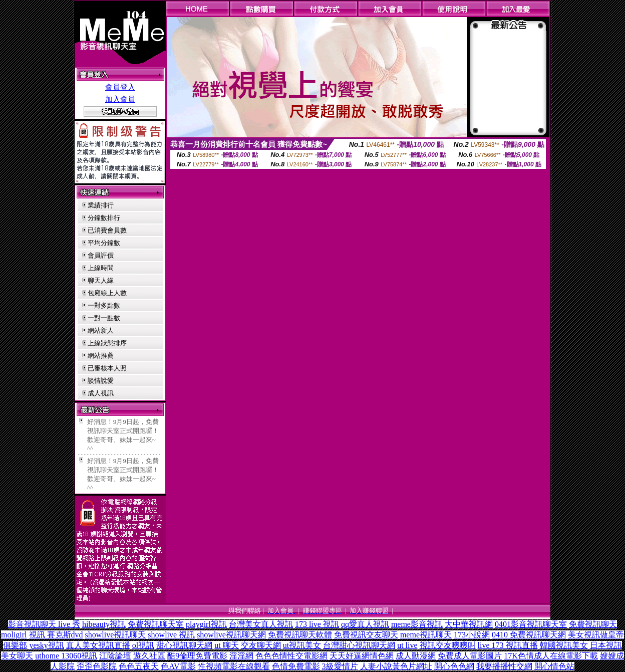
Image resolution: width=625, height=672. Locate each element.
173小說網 (472, 635)
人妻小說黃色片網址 (396, 666)
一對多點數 (104, 305)
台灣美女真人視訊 (261, 624)
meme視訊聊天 (426, 635)
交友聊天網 (261, 645)
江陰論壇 (115, 656)
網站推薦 (101, 356)
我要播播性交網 (504, 666)
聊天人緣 (101, 280)
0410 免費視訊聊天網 (529, 635)
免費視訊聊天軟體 (300, 635)
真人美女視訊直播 (98, 645)
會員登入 (120, 87)
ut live (407, 645)
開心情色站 (554, 666)
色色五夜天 (139, 666)
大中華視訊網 (469, 624)
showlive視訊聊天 (116, 635)
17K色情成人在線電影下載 (551, 656)
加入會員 (120, 99)
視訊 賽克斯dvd (56, 635)
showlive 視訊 (171, 635)
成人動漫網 (416, 656)
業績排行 (101, 205)
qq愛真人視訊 (365, 624)
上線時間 (101, 268)
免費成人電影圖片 (470, 656)
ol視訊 (143, 645)
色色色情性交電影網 (291, 656)
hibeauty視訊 (104, 624)
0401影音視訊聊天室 (531, 624)
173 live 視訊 (317, 624)
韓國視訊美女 (564, 645)
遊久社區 (149, 656)
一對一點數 (104, 318)
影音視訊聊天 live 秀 (44, 624)
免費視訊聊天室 (156, 624)
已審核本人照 (107, 368)
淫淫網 (241, 656)
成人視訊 (101, 393)
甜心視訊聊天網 (184, 645)
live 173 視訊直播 (508, 645)
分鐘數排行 (104, 218)
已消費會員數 (107, 230)
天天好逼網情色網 (362, 656)
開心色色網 (454, 666)
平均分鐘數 (104, 243)
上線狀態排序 (107, 343)
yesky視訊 (46, 645)
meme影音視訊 (417, 624)
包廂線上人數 (107, 293)
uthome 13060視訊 (66, 656)
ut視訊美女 (302, 645)
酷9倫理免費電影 (197, 656)
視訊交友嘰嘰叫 (448, 645)
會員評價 (101, 255)
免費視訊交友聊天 (366, 635)
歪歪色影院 (97, 666)
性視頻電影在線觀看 (234, 666)
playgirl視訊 (206, 624)
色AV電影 (178, 666)
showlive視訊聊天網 (231, 635)
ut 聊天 (226, 645)
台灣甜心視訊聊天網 (359, 645)
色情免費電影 (296, 666)
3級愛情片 (340, 666)
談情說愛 (101, 381)
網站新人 (101, 330)
